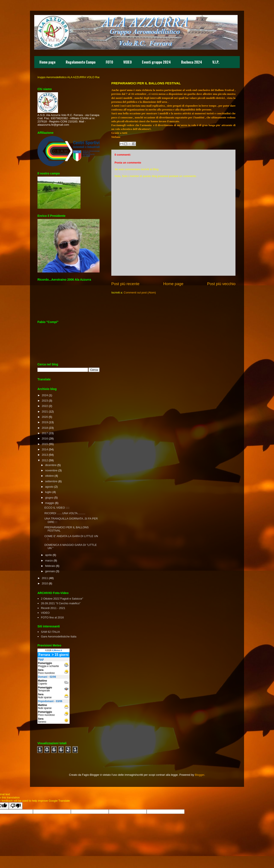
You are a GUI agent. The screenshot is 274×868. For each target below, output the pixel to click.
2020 (45, 417)
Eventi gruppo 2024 (156, 62)
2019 (45, 422)
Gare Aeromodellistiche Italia (59, 636)
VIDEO (127, 62)
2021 (45, 412)
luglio (48, 492)
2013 (45, 455)
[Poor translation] (16, 806)
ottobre (49, 476)
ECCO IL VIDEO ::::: (57, 508)
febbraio (50, 566)
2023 (45, 401)
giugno (49, 498)
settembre (51, 481)
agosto (49, 487)
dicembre (51, 465)
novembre (51, 470)
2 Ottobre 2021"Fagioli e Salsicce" (62, 599)
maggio (50, 503)
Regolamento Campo (81, 62)
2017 (45, 433)
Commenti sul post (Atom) (140, 293)
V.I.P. (216, 62)
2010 (45, 583)
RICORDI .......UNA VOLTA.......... (65, 513)
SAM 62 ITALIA (50, 632)
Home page (47, 62)
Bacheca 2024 (192, 62)
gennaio (50, 571)
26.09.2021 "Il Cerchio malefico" (61, 603)
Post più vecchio (221, 284)
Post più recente (125, 284)
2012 (45, 460)
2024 (45, 395)
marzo (49, 561)
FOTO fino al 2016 (52, 617)
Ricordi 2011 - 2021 (53, 608)
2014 (45, 449)
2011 (45, 578)
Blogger (200, 775)
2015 (45, 444)
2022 (45, 406)
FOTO (109, 62)
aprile (49, 555)
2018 (45, 428)
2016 (45, 438)
